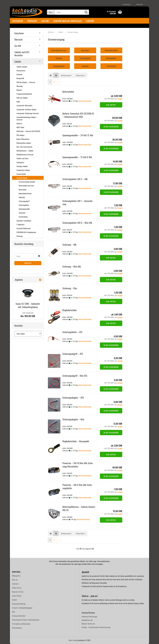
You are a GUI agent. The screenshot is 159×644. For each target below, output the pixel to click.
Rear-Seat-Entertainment (24, 147)
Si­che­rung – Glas (70, 288)
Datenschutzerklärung (19, 604)
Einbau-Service (17, 588)
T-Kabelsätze (20, 224)
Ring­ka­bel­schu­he (70, 310)
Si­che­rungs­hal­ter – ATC (72, 332)
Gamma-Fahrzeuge (89, 617)
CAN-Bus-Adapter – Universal (26, 82)
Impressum (15, 584)
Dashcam (19, 90)
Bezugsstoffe (20, 78)
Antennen (19, 74)
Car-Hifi (45, 21)
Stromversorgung (22, 178)
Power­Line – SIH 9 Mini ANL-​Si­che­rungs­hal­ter (77, 487)
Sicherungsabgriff (24, 201)
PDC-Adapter (21, 135)
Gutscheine (18, 21)
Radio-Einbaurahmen (23, 139)
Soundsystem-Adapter (23, 170)
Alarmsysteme (21, 70)
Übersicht (32, 21)
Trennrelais (22, 213)
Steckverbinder (21, 174)
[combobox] (66, 75)
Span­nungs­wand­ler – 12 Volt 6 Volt (77, 157)
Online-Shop (72, 640)
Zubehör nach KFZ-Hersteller (67, 21)
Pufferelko (22, 197)
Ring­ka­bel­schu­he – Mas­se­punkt (76, 441)
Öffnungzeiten (16, 576)
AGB (13, 612)
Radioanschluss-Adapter (24, 143)
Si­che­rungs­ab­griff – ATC (73, 354)
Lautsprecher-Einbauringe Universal (28, 113)
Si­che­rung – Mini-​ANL (72, 266)
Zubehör (90, 21)
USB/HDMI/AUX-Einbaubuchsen (26, 232)
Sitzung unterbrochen (19, 616)
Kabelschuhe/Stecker (25, 193)
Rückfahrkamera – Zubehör (25, 151)
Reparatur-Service (18, 592)
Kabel (18, 102)
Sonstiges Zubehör (22, 166)
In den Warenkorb (111, 127)
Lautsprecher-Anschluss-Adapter (26, 109)
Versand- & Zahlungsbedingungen (22, 608)
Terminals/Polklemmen (24, 228)
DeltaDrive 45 (87, 620)
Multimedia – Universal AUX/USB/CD (28, 131)
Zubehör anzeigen (22, 67)
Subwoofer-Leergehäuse (24, 221)
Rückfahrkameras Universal (25, 154)
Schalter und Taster (23, 158)
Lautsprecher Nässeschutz (24, 105)
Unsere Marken (17, 596)
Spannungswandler (24, 209)
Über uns (15, 580)
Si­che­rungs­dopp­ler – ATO (73, 398)
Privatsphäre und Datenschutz (21, 624)
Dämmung (20, 86)
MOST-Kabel (20, 127)
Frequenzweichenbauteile (24, 94)
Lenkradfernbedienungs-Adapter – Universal (27, 118)
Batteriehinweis (17, 628)
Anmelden (28, 263)
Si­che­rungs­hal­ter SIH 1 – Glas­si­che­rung (78, 203)
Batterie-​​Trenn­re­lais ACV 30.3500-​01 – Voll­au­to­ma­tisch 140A (78, 115)
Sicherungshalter (24, 205)
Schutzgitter (20, 162)
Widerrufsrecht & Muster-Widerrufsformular (26, 620)
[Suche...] (51, 12)
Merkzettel (139, 4)
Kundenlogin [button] (126, 4)
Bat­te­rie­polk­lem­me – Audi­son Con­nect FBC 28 (79, 508)
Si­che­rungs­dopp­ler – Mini (73, 419)
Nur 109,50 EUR (28, 315)
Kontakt (14, 600)
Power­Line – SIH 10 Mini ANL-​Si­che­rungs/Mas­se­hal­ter (78, 465)
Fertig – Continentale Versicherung (96, 627)
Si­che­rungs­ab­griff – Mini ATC (75, 376)
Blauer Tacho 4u (88, 624)
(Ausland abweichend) (85, 101)
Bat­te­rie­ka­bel (68, 92)
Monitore (19, 123)
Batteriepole (23, 190)
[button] (51, 75)
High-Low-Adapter (22, 98)
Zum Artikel (111, 105)
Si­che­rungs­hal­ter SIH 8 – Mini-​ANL (77, 223)
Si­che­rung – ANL (69, 245)
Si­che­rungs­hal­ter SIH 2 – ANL (75, 179)
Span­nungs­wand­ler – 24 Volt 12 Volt (78, 135)
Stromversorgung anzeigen (27, 182)
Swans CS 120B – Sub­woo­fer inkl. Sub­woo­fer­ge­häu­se (28, 305)
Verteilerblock (23, 217)
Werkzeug (20, 236)
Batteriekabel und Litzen (26, 186)
